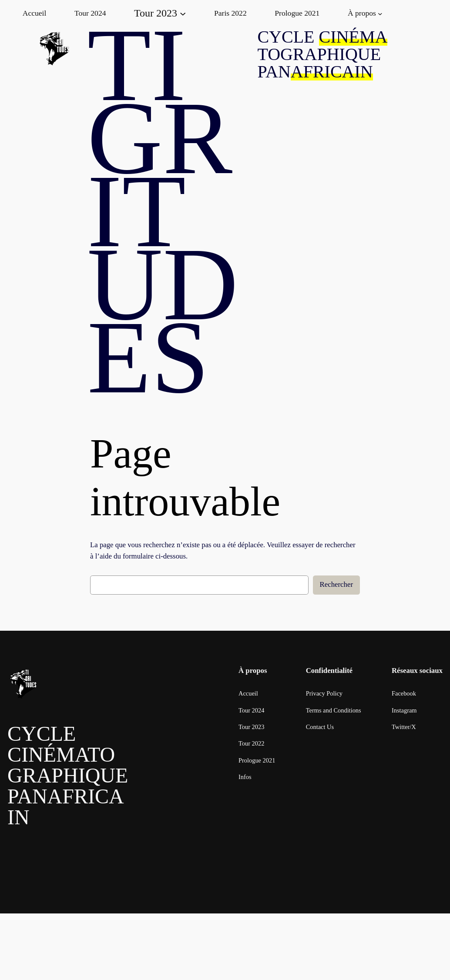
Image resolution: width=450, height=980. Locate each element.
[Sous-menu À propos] (380, 13)
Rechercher (336, 584)
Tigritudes (163, 211)
